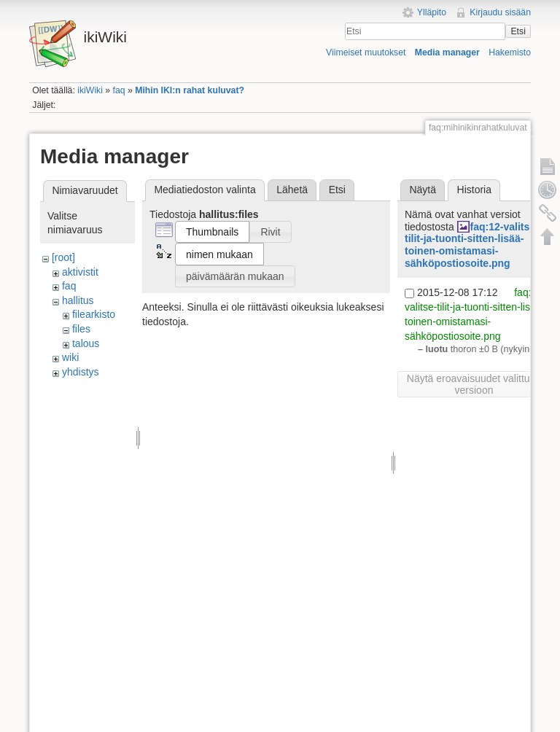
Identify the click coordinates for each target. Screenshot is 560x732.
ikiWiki (90, 90)
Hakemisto (510, 52)
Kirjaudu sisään (500, 12)
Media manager (447, 52)
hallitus (78, 300)
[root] (63, 257)
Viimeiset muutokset (366, 52)
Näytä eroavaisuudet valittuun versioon (474, 384)
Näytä (423, 190)
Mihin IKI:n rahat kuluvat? (190, 90)
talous (86, 343)
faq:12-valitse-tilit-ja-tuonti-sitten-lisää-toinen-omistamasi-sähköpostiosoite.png (472, 245)
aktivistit (80, 272)
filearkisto (94, 314)
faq (119, 90)
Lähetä (292, 190)
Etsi (518, 31)
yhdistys (81, 372)
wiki (70, 357)
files (81, 329)
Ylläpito (432, 12)
